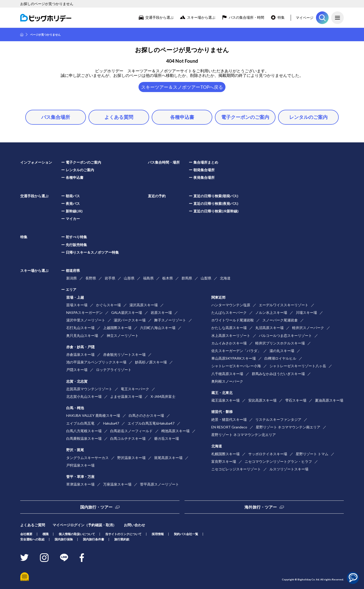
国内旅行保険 (64, 539)
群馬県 (187, 278)
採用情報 (158, 534)
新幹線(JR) (74, 211)
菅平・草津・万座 (80, 477)
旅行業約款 (122, 539)
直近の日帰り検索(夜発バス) (216, 203)
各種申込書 (182, 117)
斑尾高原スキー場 (168, 458)
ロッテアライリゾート (114, 370)
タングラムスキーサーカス (87, 458)
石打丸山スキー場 (80, 328)
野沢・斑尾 (75, 450)
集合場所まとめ (206, 162)
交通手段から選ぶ (160, 17)
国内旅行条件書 (94, 539)
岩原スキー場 (161, 312)
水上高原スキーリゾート (231, 335)
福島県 (148, 278)
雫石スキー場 (296, 400)
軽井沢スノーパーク (308, 328)
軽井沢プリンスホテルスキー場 (280, 343)
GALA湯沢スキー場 (127, 312)
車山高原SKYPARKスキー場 (234, 358)
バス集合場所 (56, 117)
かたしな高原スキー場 (229, 328)
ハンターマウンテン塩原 (231, 305)
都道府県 (73, 270)
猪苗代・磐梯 (222, 412)
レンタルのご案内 (308, 117)
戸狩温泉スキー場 (80, 465)
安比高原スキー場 (262, 400)
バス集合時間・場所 (164, 162)
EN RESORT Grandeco (229, 427)
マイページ (305, 18)
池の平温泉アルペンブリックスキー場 (96, 362)
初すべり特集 (76, 237)
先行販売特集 (76, 245)
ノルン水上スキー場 (271, 312)
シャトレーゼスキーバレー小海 (236, 366)
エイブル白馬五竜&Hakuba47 (151, 423)
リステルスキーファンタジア (278, 419)
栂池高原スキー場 (175, 431)
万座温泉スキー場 (117, 484)
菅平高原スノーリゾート (160, 484)
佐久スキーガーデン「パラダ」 (236, 351)
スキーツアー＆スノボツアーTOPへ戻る (182, 87)
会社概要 (26, 534)
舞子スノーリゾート (170, 320)
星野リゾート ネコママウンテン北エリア (244, 435)
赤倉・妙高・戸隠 (80, 347)
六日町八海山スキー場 (158, 328)
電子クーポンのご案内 (245, 117)
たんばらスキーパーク (229, 312)
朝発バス (73, 196)
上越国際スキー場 (117, 328)
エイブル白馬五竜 (80, 423)
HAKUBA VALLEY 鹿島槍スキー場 (93, 415)
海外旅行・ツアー (261, 507)
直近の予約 (157, 196)
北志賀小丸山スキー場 (84, 396)
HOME (22, 35)
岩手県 (110, 278)
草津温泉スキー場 (80, 484)
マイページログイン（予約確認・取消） (84, 525)
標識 (45, 534)
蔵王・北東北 (222, 393)
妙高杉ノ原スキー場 (151, 362)
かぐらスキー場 (108, 305)
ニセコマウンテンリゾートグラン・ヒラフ (278, 461)
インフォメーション (36, 162)
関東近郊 (218, 297)
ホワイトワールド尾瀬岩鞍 (233, 320)
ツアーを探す (322, 18)
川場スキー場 (306, 312)
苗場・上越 (75, 297)
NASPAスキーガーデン (84, 312)
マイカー (73, 219)
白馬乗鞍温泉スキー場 (84, 438)
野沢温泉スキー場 (131, 458)
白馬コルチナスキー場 (128, 438)
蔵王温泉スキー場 (225, 400)
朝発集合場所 (204, 170)
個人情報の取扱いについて (77, 534)
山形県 (129, 278)
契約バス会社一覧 (186, 534)
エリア (71, 289)
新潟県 (72, 278)
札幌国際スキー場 (225, 454)
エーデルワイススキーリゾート (284, 305)
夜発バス (73, 203)
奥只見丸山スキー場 (82, 335)
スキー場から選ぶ (201, 17)
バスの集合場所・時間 (246, 17)
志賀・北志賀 (77, 381)
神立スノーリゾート (123, 335)
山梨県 (206, 278)
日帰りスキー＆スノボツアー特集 (92, 252)
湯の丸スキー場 (282, 351)
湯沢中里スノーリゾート (86, 320)
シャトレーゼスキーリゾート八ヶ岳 (298, 366)
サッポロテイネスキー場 (268, 454)
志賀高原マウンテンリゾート (89, 389)
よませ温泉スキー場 (126, 396)
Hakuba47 (111, 423)
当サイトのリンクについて (123, 534)
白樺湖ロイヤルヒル (280, 358)
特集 (281, 17)
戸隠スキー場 (77, 370)
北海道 (225, 278)
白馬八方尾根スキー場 (84, 431)
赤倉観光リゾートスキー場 (124, 354)
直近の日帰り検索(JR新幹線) (216, 211)
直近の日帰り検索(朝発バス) (216, 196)
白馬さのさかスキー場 (146, 415)
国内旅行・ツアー (96, 507)
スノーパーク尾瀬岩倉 (280, 320)
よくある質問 (119, 117)
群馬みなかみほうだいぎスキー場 (278, 374)
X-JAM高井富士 (163, 396)
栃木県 (168, 278)
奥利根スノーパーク (227, 381)
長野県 (91, 278)
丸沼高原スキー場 (269, 328)
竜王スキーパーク (135, 389)
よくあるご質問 (33, 525)
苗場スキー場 (77, 305)
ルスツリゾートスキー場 (289, 469)
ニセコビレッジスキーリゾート (236, 469)
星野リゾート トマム (312, 454)
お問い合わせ (134, 525)
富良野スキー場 (224, 461)
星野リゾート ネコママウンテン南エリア (288, 427)
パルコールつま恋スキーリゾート (285, 335)
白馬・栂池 (75, 408)
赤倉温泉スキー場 (80, 354)
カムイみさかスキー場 (229, 343)
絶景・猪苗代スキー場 (229, 419)
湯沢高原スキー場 (144, 305)
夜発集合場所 (204, 177)
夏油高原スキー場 (329, 400)
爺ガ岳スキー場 (167, 438)
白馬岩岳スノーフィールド (131, 431)
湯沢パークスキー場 (130, 320)
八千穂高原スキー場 (227, 374)
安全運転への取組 (32, 539)
